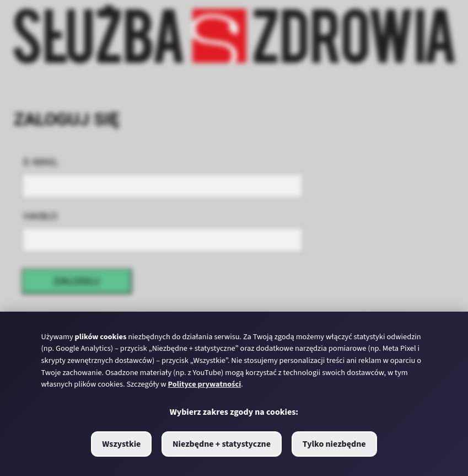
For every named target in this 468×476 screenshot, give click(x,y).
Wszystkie (121, 444)
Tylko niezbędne (334, 444)
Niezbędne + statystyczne (222, 444)
